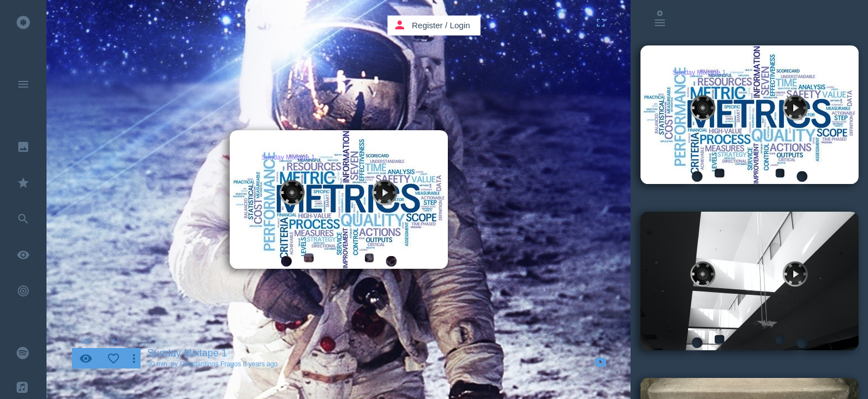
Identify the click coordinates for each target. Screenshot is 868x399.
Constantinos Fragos (211, 364)
